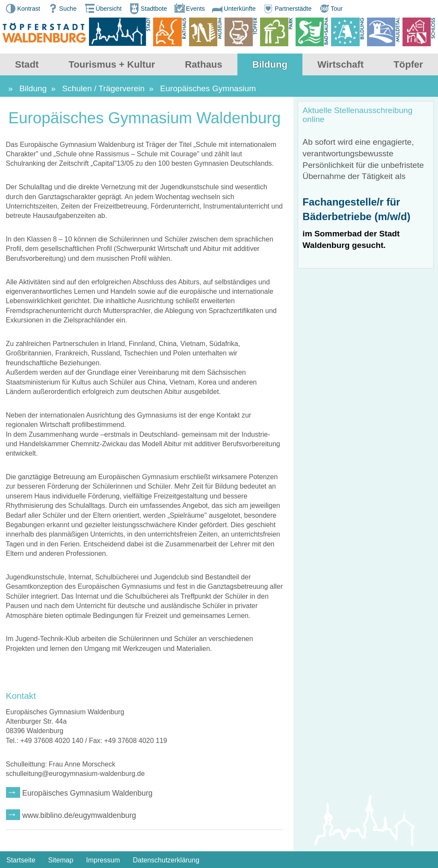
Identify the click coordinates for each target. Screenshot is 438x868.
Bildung (270, 64)
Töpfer (408, 64)
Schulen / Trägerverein (103, 88)
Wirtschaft (340, 64)
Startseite (21, 860)
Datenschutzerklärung (166, 860)
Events (189, 9)
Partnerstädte (287, 9)
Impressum (103, 860)
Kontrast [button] (22, 9)
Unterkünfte (233, 9)
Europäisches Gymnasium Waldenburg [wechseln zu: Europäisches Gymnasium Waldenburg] (87, 793)
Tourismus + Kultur (112, 64)
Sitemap (61, 860)
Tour (330, 9)
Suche (61, 9)
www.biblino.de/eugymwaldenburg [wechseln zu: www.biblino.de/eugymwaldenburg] (79, 815)
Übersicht (102, 9)
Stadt (27, 64)
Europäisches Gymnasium (208, 88)
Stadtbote (148, 9)
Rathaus (203, 64)
